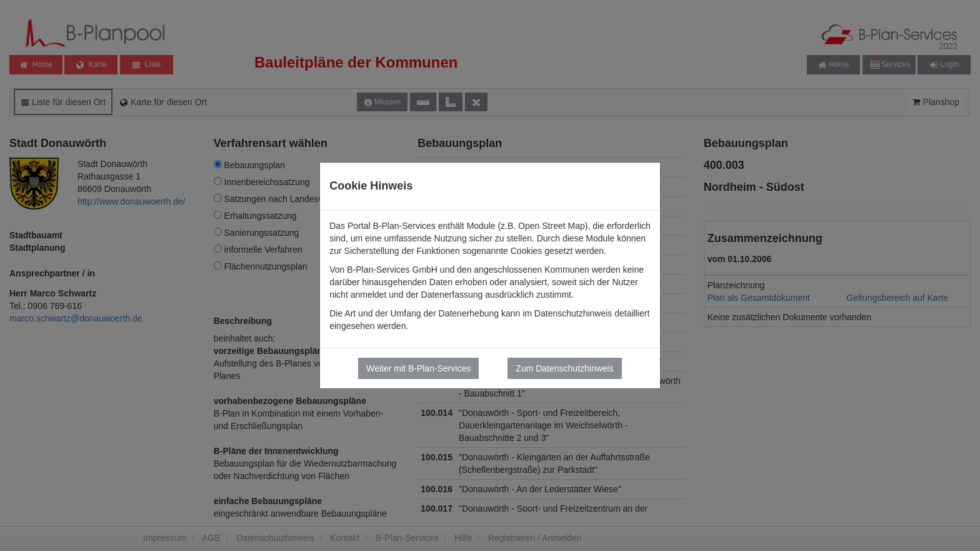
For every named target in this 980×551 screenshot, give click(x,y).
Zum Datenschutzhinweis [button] (564, 368)
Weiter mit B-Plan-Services (418, 368)
